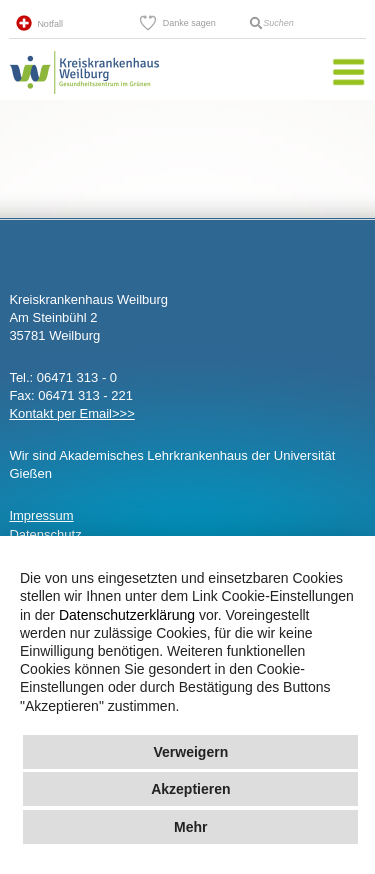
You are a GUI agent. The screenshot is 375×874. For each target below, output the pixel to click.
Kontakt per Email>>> (71, 413)
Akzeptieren (190, 789)
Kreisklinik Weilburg (84, 94)
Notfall (50, 24)
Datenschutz (45, 534)
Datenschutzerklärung (127, 615)
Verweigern (190, 752)
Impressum (41, 515)
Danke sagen (189, 23)
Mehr (190, 827)
